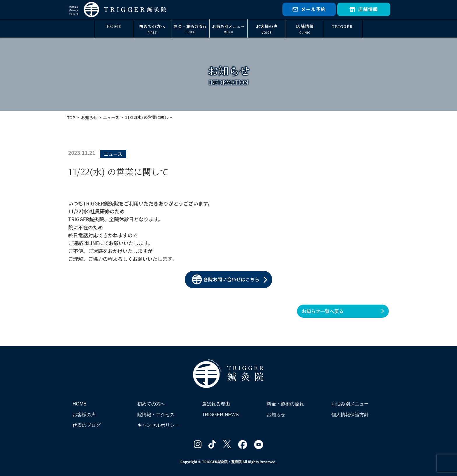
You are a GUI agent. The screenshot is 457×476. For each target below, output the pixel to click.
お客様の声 (267, 26)
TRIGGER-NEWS (343, 31)
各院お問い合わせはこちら (226, 279)
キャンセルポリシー (158, 425)
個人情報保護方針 (350, 415)
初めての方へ (152, 26)
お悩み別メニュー (228, 26)
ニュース (113, 154)
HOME (114, 26)
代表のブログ (87, 425)
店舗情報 (364, 9)
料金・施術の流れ (190, 26)
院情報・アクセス (156, 415)
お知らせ (276, 415)
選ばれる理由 (216, 404)
